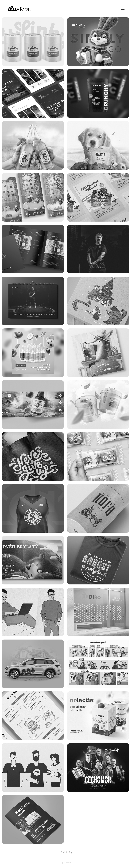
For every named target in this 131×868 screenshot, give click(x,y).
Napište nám (66, 863)
